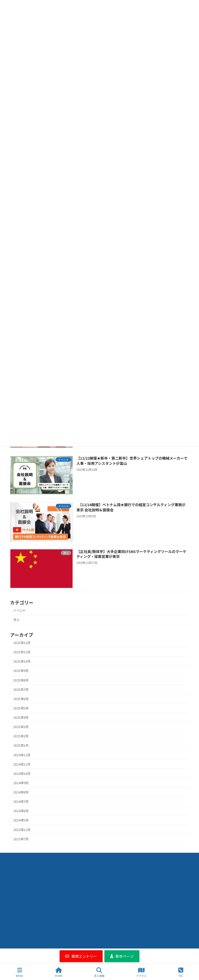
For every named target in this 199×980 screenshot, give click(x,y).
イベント (19, 610)
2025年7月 (21, 689)
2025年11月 (22, 652)
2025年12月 (22, 643)
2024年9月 (21, 783)
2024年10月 (22, 774)
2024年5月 (21, 820)
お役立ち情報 (75, 858)
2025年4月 (21, 717)
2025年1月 (21, 745)
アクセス (141, 972)
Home (22, 858)
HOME (59, 972)
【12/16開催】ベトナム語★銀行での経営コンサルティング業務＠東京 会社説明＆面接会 (131, 507)
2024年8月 (21, 792)
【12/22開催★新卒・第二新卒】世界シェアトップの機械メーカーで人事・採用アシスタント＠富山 (132, 461)
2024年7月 (21, 802)
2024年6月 (21, 811)
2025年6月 (21, 699)
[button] (81, 956)
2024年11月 (22, 764)
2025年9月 (21, 671)
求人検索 (46, 858)
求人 (16, 620)
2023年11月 (22, 829)
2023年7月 (21, 839)
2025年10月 (22, 661)
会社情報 (105, 858)
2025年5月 (21, 708)
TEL (181, 972)
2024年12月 (22, 755)
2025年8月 (21, 680)
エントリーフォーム (140, 858)
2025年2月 (21, 736)
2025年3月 (21, 727)
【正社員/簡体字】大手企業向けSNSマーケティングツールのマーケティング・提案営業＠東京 (131, 554)
